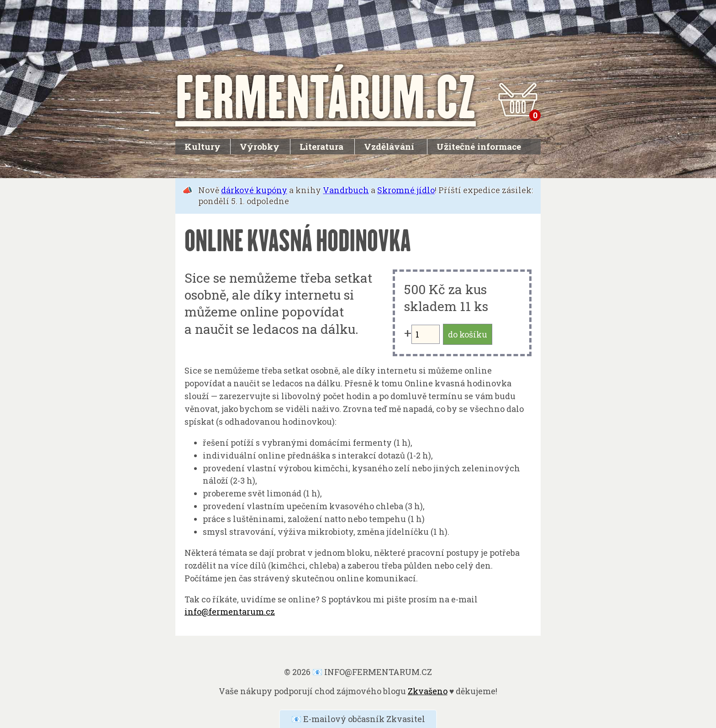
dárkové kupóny (254, 190)
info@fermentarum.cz (230, 612)
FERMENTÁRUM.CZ (326, 96)
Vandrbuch (346, 190)
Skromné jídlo (406, 190)
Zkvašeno (428, 691)
